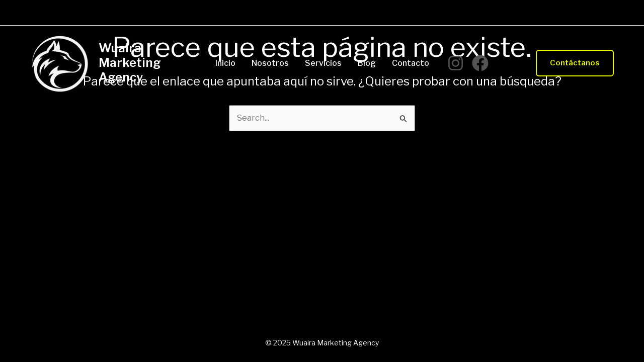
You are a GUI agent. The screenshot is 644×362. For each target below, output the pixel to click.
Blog (367, 63)
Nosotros (270, 63)
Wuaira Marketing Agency (130, 63)
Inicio (225, 63)
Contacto (411, 63)
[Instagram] (456, 63)
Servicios (323, 63)
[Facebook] (480, 63)
